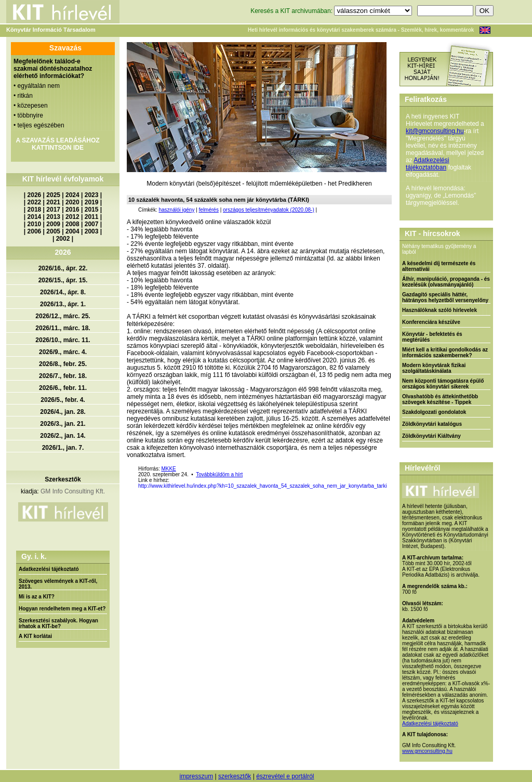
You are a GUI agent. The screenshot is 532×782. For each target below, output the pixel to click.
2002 (63, 239)
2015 (92, 210)
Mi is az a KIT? (37, 597)
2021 (53, 202)
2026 (35, 195)
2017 (53, 210)
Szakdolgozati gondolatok (434, 412)
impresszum (196, 776)
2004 (72, 231)
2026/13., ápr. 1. (63, 304)
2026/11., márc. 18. (63, 328)
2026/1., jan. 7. (63, 448)
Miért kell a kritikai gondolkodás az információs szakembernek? (445, 353)
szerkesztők (235, 776)
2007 (92, 224)
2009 (53, 224)
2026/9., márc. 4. (63, 352)
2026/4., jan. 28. (63, 412)
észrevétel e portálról (285, 776)
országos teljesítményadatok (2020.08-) (269, 210)
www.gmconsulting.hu (427, 751)
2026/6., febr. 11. (63, 388)
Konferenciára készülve (431, 322)
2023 (92, 195)
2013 (53, 217)
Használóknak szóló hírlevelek (440, 310)
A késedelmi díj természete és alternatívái (439, 266)
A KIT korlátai (35, 636)
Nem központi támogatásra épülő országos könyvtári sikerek (443, 384)
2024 (72, 195)
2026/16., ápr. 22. (63, 268)
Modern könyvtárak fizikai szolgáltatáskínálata (434, 368)
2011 (92, 217)
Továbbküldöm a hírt (219, 474)
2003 (92, 231)
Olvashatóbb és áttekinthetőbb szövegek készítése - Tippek (440, 399)
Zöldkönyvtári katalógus (432, 424)
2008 (72, 224)
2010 (35, 224)
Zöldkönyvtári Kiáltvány (431, 436)
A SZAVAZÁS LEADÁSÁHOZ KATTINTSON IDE (57, 144)
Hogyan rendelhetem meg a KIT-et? (62, 609)
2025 (53, 195)
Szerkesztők (63, 479)
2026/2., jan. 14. (63, 436)
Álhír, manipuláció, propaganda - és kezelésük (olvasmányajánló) (446, 282)
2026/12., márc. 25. (63, 316)
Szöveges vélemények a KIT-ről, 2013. (58, 584)
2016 (72, 210)
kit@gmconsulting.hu (435, 131)
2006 (35, 231)
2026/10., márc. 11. (63, 340)
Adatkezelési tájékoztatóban (427, 164)
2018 (35, 210)
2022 (35, 202)
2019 (92, 202)
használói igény (176, 210)
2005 (53, 231)
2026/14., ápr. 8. (63, 292)
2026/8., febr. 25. (63, 364)
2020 (72, 202)
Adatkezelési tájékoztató (49, 569)
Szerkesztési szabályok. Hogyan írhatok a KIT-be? (58, 623)
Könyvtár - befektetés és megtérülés (432, 337)
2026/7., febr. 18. (63, 376)
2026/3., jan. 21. (63, 424)
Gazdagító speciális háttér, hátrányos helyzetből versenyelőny (445, 297)
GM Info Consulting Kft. (73, 491)
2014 (35, 217)
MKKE (168, 469)
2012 (72, 217)
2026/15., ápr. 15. (63, 280)
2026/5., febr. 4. (63, 400)
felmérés (209, 210)
